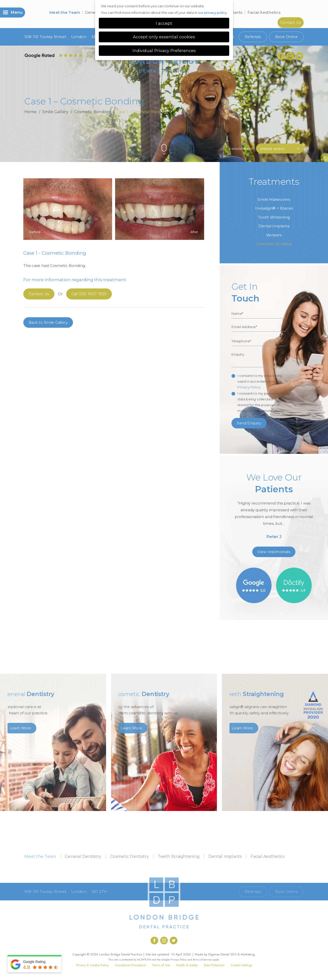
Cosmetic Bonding (92, 112)
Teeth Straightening (179, 856)
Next (301, 139)
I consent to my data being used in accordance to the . (260, 381)
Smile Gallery (56, 112)
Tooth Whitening (274, 217)
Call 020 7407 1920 (216, 892)
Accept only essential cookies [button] (164, 37)
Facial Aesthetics (264, 12)
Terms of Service (202, 959)
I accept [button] (164, 23)
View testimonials (274, 552)
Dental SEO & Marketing (238, 954)
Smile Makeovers (274, 199)
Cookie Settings (241, 965)
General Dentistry (83, 856)
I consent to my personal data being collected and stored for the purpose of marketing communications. (261, 402)
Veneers (274, 235)
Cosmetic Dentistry (130, 856)
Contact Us (291, 23)
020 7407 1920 (89, 294)
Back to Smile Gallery (48, 322)
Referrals (253, 37)
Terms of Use (161, 965)
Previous (289, 139)
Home (30, 112)
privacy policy (216, 13)
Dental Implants (274, 226)
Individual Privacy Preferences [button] (164, 51)
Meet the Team (65, 12)
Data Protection (214, 965)
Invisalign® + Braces (274, 208)
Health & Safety (187, 965)
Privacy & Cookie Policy (92, 965)
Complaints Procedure (130, 965)
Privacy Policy (249, 387)
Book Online (286, 37)
